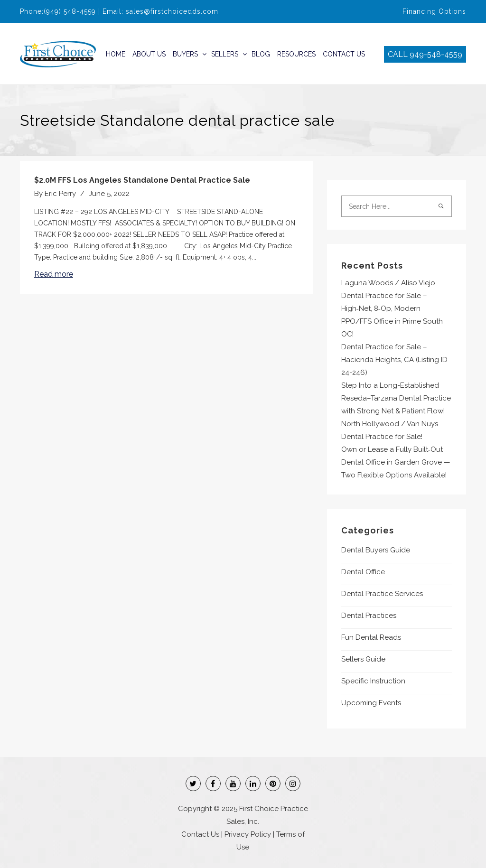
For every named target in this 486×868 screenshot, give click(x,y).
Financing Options (434, 11)
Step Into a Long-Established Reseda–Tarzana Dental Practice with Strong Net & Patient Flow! (396, 398)
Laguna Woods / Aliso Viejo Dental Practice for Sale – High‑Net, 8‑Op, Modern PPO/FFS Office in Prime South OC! (392, 308)
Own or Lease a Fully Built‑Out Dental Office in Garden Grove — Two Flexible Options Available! (396, 462)
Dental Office (363, 572)
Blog (261, 54)
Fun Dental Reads (371, 637)
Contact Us (344, 54)
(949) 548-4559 (70, 11)
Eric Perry (60, 194)
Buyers (185, 54)
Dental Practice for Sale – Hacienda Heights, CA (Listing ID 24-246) (394, 360)
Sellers (225, 54)
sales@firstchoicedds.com (172, 11)
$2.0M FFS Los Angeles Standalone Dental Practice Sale (142, 180)
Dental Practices (369, 616)
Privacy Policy (248, 834)
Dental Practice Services (382, 594)
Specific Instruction (373, 681)
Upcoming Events (371, 703)
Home (116, 54)
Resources (296, 54)
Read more (54, 274)
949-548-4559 (436, 54)
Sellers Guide (363, 659)
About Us (149, 54)
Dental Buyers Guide (376, 550)
